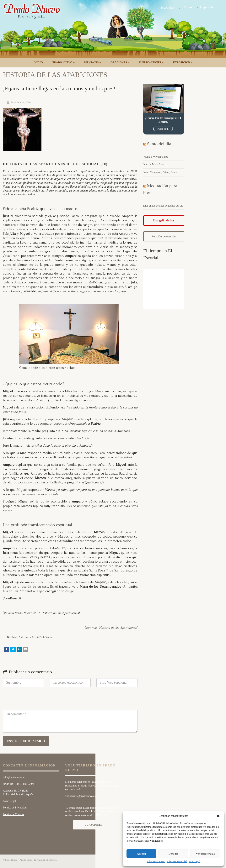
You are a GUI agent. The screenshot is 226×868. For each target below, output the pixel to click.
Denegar (173, 854)
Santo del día (159, 144)
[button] (218, 816)
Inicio (38, 63)
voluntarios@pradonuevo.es (80, 796)
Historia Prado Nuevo (21, 637)
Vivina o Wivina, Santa (156, 157)
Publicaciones (151, 63)
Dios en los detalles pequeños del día (163, 206)
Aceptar (141, 854)
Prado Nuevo (64, 63)
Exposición (208, 7)
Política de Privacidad (177, 861)
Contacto (189, 7)
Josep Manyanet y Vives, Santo (160, 172)
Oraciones (120, 63)
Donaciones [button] (93, 825)
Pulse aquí (163, 129)
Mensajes (93, 63)
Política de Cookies (156, 861)
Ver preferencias (205, 854)
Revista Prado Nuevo (42, 637)
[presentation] (32, 700)
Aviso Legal (194, 861)
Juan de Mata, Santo (154, 164)
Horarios (169, 8)
